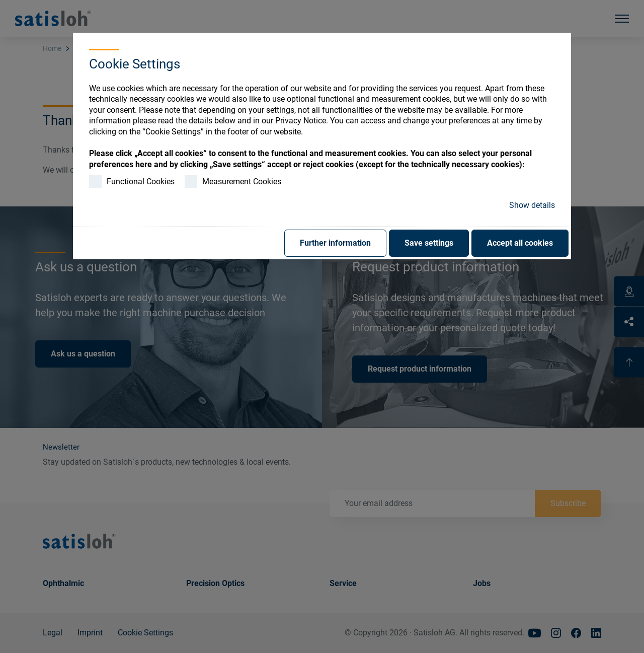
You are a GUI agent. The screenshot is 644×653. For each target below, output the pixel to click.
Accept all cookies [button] (520, 243)
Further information (335, 243)
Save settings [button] (429, 243)
